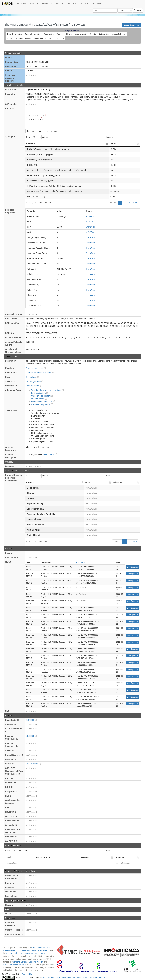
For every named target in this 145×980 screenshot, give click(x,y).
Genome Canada (20, 962)
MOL (34, 131)
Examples (72, 4)
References (59, 38)
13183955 (31, 736)
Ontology (60, 34)
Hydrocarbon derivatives (43, 402)
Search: (122, 137)
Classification (48, 34)
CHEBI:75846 (49, 455)
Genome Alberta (36, 962)
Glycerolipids (32, 377)
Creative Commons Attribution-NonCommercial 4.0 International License (73, 978)
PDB (47, 131)
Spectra (93, 34)
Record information (14, 34)
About (84, 4)
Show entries (37, 137)
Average (85, 857)
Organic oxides (39, 399)
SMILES (54, 131)
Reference (120, 857)
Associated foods (119, 34)
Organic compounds (36, 368)
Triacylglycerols (34, 386)
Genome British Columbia (14, 965)
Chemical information (32, 34)
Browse (21, 4)
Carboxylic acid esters (42, 396)
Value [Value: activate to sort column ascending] (88, 482)
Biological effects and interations (19, 38)
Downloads (47, 4)
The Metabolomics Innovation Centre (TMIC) (25, 953)
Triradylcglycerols (34, 381)
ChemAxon (90, 227)
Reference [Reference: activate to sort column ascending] (118, 482)
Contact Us (97, 4)
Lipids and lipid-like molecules (40, 373)
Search (34, 4)
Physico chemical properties (77, 34)
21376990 (31, 720)
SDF (40, 131)
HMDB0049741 (34, 764)
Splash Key (81, 562)
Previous (113, 203)
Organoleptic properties (43, 38)
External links (104, 34)
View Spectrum (133, 567)
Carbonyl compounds (42, 404)
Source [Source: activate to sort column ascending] (113, 144)
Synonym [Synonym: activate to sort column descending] (31, 144)
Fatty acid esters (40, 393)
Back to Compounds (132, 25)
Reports (60, 4)
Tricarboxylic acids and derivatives (48, 390)
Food (8, 857)
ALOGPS (90, 216)
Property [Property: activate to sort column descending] (30, 482)
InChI (63, 131)
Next (135, 203)
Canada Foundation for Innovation (34, 950)
